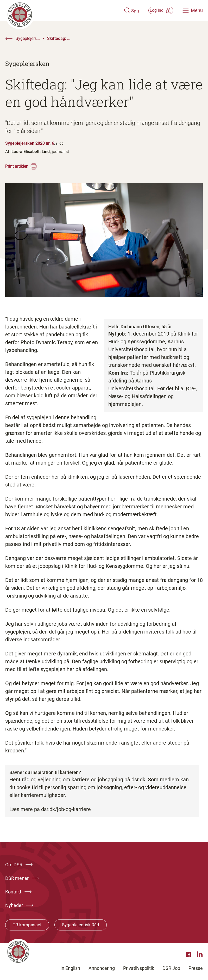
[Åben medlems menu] (155, 10)
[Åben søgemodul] (119, 10)
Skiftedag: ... (59, 38)
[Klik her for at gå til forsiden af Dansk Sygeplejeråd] (58, 10)
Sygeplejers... (28, 38)
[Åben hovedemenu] (193, 10)
